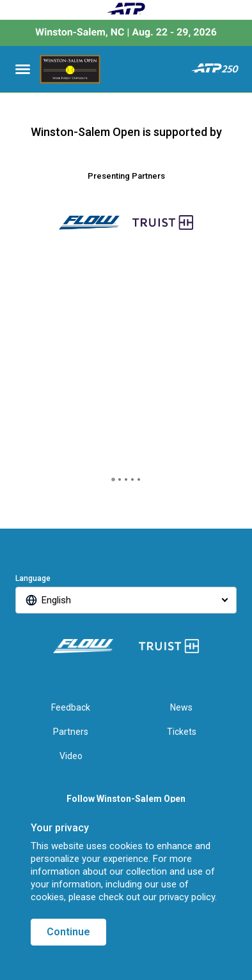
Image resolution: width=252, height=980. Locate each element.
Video (71, 756)
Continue (68, 932)
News (181, 707)
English (56, 600)
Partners (71, 732)
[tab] (113, 479)
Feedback (71, 707)
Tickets (182, 732)
